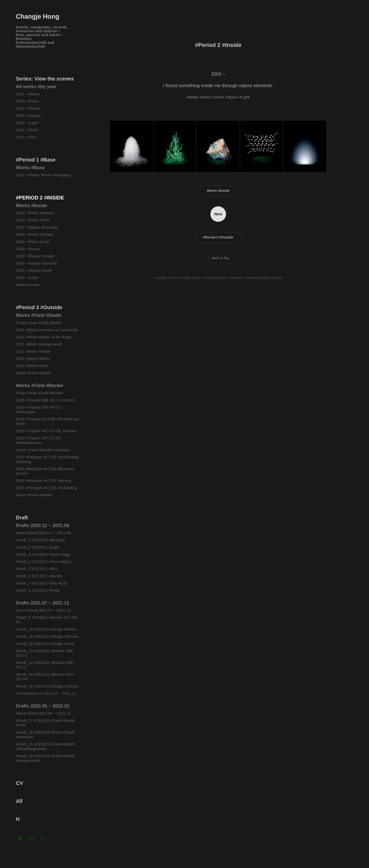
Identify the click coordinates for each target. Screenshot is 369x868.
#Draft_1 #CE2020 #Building (41, 540)
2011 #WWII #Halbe (33, 351)
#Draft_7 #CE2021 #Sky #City (42, 583)
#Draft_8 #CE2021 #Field (38, 590)
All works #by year (36, 87)
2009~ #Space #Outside (37, 263)
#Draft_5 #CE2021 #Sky (37, 569)
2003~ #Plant (27, 101)
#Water (193, 97)
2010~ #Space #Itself (34, 270)
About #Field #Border (34, 495)
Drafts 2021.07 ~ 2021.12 (43, 603)
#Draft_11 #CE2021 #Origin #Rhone (47, 636)
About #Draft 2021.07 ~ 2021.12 (43, 610)
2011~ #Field (27, 130)
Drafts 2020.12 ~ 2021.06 (43, 526)
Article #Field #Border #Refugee (43, 450)
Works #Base (30, 168)
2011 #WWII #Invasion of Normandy (47, 330)
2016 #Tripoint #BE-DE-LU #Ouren (46, 400)
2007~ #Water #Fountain (37, 227)
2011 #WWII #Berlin (33, 359)
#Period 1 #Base (36, 160)
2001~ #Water (28, 94)
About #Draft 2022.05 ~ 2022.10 (43, 713)
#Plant (205, 97)
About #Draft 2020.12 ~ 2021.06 (43, 533)
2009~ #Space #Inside (35, 256)
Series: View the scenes (45, 79)
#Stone (218, 97)
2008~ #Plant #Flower (35, 234)
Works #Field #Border (40, 386)
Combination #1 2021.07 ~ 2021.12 (46, 693)
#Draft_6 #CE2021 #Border (39, 576)
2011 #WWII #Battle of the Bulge (44, 337)
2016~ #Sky (26, 137)
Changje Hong (38, 16)
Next (218, 214)
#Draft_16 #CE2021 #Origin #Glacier (47, 686)
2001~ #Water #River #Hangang (43, 175)
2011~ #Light (27, 123)
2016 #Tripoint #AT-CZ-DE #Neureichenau (38, 440)
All (19, 801)
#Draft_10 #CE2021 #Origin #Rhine (46, 629)
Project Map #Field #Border (39, 393)
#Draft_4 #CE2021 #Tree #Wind (43, 562)
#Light (245, 97)
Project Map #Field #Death (39, 323)
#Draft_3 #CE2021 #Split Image (43, 554)
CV (19, 783)
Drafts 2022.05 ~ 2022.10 (43, 706)
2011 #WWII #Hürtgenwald (39, 344)
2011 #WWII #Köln (32, 366)
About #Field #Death (33, 373)
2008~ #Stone (28, 108)
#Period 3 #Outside (39, 307)
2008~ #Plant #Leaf (33, 242)
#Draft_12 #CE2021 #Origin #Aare (45, 644)
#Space (232, 97)
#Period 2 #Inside (40, 198)
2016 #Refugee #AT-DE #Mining (43, 481)
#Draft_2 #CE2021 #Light (38, 547)
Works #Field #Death (39, 315)
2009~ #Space (28, 115)
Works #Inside (32, 206)
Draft (22, 518)
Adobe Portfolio (272, 278)
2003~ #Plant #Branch (35, 213)
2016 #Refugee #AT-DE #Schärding (46, 488)
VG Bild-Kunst (210, 278)
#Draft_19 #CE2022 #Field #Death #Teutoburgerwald (45, 746)
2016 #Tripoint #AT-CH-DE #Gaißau (47, 431)
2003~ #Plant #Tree (33, 220)
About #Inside (28, 285)
